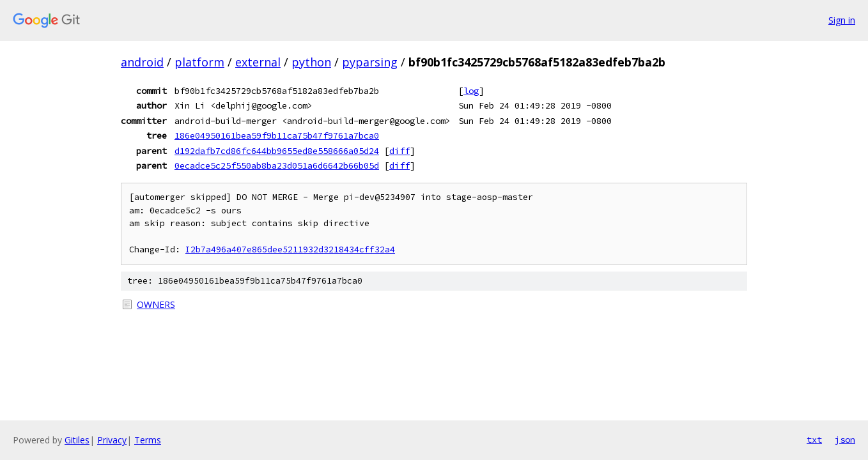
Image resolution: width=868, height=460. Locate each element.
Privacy (112, 440)
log (471, 91)
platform (199, 62)
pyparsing (370, 62)
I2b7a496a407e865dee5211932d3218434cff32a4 (290, 249)
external (258, 62)
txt (814, 440)
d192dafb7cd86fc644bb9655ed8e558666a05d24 (277, 151)
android (142, 62)
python (311, 62)
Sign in (842, 20)
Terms (148, 440)
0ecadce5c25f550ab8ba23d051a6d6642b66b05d (277, 165)
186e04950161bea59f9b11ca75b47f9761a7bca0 (277, 135)
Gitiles (77, 440)
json (845, 440)
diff (399, 151)
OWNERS (156, 304)
